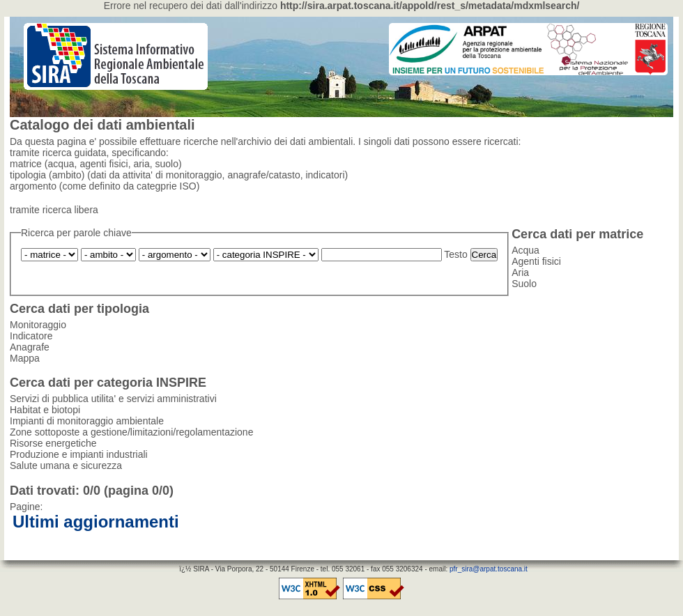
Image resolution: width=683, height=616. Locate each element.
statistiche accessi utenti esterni (613, 550)
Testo (455, 254)
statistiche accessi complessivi (481, 550)
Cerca (484, 255)
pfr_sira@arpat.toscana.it (489, 569)
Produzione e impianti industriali (266, 255)
